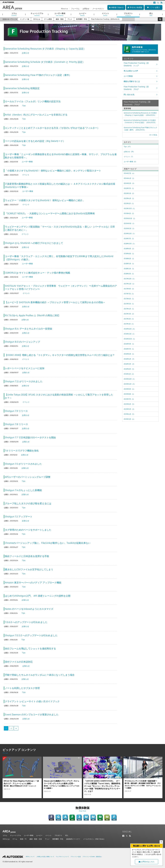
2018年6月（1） (129, 259)
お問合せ (86, 9)
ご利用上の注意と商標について (45, 857)
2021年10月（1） (130, 208)
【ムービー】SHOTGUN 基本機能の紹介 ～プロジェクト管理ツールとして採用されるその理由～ (55, 302)
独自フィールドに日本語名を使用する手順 (27, 556)
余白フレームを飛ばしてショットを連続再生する (30, 649)
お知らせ (26, 53)
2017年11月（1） (129, 284)
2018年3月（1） (129, 269)
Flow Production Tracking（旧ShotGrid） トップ (136, 64)
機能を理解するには (132, 81)
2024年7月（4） (129, 173)
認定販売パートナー (73, 839)
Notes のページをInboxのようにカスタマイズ (29, 609)
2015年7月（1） (129, 399)
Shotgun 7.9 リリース (16, 411)
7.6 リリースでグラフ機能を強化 (22, 451)
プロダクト (58, 835)
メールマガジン (98, 9)
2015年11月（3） (130, 384)
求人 (67, 835)
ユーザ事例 (128, 76)
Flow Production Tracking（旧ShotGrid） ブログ (136, 88)
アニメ (47, 839)
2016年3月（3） (129, 364)
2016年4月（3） (129, 359)
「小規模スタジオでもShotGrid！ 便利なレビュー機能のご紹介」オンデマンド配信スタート (53, 171)
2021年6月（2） (129, 213)
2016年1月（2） (129, 374)
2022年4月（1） (129, 198)
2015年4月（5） (129, 414)
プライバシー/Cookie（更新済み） (93, 857)
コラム (5, 835)
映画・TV (23, 839)
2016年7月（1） (129, 349)
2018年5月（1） (129, 264)
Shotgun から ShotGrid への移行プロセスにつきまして (34, 243)
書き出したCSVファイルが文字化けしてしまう (29, 569)
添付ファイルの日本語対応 (19, 662)
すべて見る (153, 135)
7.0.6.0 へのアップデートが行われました (26, 622)
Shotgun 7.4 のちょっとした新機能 (23, 490)
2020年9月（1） (129, 223)
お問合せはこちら (147, 862)
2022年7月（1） (129, 188)
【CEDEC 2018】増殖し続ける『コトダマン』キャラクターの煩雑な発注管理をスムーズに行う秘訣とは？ (60, 355)
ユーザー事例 (27, 162)
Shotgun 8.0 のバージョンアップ (22, 342)
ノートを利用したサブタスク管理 (22, 688)
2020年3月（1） (129, 228)
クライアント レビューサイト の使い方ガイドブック (32, 701)
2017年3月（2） (129, 314)
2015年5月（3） (129, 409)
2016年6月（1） (129, 354)
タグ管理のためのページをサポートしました (28, 530)
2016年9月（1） (129, 344)
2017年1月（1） (129, 324)
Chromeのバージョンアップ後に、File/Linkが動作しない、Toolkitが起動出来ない (48, 543)
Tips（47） (128, 147)
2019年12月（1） (130, 233)
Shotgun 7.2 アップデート (19, 517)
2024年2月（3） (129, 183)
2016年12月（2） (130, 329)
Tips (24, 106)
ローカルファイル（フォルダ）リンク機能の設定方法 (33, 101)
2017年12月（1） (129, 279)
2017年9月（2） (129, 289)
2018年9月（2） (129, 249)
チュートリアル (16, 835)
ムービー (39, 835)
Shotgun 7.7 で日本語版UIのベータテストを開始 (30, 437)
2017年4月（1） (129, 309)
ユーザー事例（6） (130, 162)
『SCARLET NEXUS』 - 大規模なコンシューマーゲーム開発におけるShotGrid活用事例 (50, 213)
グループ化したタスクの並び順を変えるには (28, 503)
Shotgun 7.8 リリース (16, 424)
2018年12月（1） (130, 244)
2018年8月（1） (129, 254)
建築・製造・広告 (36, 839)
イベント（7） (129, 157)
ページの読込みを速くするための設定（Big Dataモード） (35, 141)
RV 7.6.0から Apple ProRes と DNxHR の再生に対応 (32, 315)
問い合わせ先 (129, 95)
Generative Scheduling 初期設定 (22, 88)
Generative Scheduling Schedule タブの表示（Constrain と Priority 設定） (45, 62)
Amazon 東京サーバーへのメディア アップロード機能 (33, 583)
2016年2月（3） (129, 369)
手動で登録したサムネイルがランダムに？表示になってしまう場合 (40, 675)
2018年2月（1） (129, 274)
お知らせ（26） (129, 152)
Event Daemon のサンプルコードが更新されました (32, 715)
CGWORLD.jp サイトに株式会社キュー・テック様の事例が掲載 (38, 273)
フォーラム (75, 9)
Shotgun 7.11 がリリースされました (24, 381)
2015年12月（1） (130, 379)
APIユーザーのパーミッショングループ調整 (28, 477)
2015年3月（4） (129, 419)
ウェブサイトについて (62, 857)
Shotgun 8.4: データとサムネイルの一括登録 (28, 329)
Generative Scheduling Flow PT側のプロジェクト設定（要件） (38, 75)
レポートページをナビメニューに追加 (25, 368)
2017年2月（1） (129, 319)
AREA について (30, 857)
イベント (26, 175)
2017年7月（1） (129, 294)
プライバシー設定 (76, 857)
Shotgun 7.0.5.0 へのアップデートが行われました (31, 635)
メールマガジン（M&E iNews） (94, 839)
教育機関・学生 (58, 839)
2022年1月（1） (129, 203)
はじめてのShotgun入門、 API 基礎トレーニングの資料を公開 (38, 596)
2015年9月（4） (129, 389)
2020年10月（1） (130, 218)
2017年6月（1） (129, 299)
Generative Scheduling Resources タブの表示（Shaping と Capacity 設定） (45, 49)
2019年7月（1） (129, 239)
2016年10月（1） (130, 339)
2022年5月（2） (129, 193)
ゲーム (15, 839)
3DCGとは (6, 839)
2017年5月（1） (129, 304)
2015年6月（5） (129, 404)
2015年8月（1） (129, 394)
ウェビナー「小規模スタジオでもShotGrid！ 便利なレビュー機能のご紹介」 (45, 200)
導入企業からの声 (131, 71)
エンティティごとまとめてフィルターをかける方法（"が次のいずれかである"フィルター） (52, 128)
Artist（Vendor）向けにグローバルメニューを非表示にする (36, 115)
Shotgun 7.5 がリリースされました (23, 464)
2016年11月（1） (129, 334)
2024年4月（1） (129, 178)
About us (65, 9)
